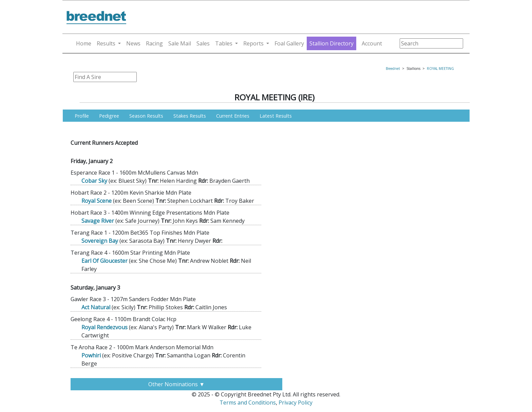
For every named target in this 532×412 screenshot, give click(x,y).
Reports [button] (253, 43)
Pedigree (109, 116)
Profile (82, 116)
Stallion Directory (331, 43)
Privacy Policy (296, 403)
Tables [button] (224, 43)
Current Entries (233, 116)
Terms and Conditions (248, 403)
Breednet (393, 68)
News (133, 43)
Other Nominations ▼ (176, 384)
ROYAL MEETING (440, 68)
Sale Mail (180, 43)
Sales (203, 43)
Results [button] (106, 43)
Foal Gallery (289, 43)
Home (84, 43)
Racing (154, 43)
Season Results (146, 116)
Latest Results (276, 116)
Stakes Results (190, 116)
